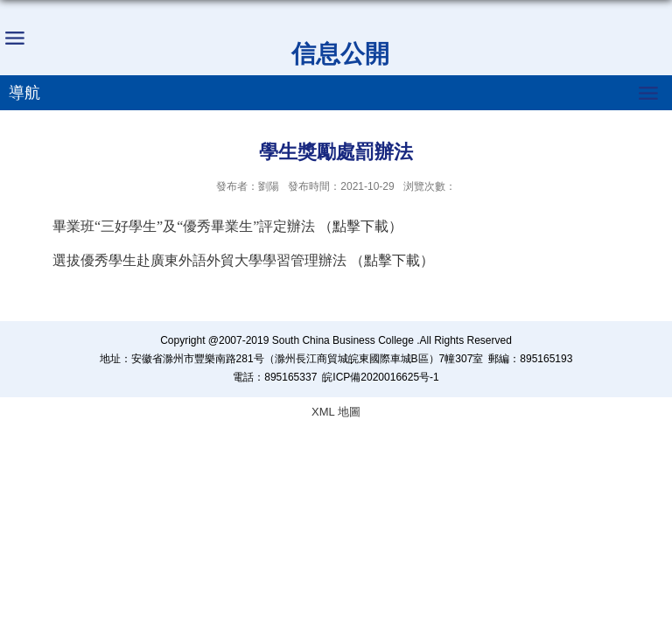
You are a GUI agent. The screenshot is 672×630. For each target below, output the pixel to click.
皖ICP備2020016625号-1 (380, 377)
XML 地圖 (336, 412)
